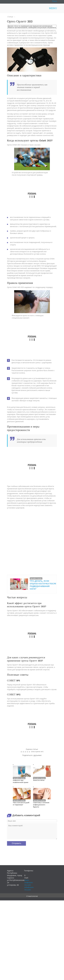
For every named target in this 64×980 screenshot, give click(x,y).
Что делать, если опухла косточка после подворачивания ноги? (43, 585)
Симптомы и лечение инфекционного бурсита (41, 805)
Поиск (55, 1)
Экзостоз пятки (39, 780)
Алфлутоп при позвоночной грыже (21, 781)
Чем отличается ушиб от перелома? (21, 804)
